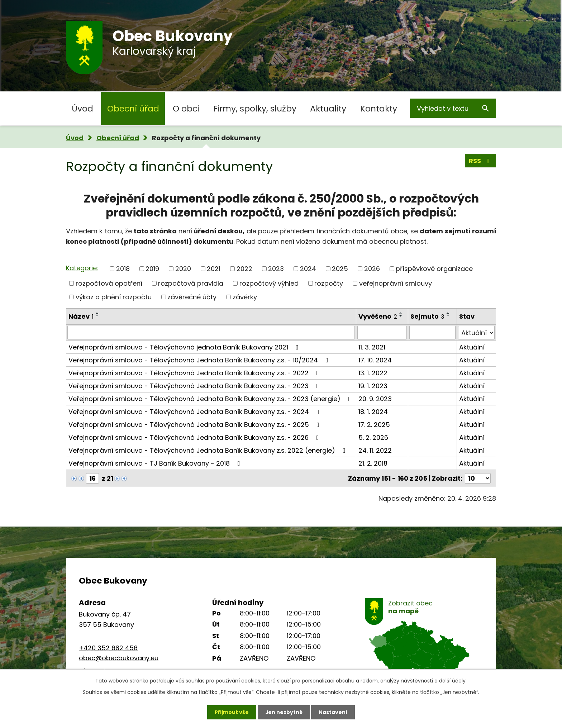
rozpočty (329, 283)
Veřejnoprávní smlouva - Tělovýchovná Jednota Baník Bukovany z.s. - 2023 (195, 386)
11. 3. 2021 (372, 347)
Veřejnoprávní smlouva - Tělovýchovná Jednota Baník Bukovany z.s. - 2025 (195, 425)
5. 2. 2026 (373, 437)
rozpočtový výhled (269, 283)
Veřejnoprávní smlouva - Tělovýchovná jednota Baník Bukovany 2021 (185, 347)
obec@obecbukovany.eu (119, 658)
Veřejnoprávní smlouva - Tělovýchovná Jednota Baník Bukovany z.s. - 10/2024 (200, 360)
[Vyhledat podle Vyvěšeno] (382, 333)
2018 (123, 269)
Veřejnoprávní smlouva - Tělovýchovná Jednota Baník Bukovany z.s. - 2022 (195, 373)
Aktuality (328, 108)
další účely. (453, 681)
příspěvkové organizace (434, 269)
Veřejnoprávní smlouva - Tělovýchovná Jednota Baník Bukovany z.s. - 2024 (195, 412)
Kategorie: (82, 268)
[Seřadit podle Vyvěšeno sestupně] (401, 316)
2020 (183, 269)
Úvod (82, 108)
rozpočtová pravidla (191, 283)
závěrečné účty (192, 297)
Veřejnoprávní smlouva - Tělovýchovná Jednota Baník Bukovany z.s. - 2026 (195, 437)
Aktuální (472, 347)
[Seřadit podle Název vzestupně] (97, 313)
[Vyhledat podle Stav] (476, 333)
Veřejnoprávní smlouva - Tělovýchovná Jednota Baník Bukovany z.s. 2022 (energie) (208, 450)
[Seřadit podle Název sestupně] (97, 316)
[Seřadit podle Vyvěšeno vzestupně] (401, 313)
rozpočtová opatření (109, 283)
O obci (186, 108)
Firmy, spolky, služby (255, 108)
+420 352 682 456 (108, 648)
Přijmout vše (231, 712)
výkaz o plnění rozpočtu (114, 297)
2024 (308, 269)
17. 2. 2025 (374, 425)
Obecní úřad (133, 108)
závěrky (245, 297)
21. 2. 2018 (373, 463)
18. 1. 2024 (373, 412)
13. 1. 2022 (373, 373)
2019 (152, 269)
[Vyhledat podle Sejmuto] (432, 333)
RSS (481, 161)
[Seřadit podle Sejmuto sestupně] (448, 316)
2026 (372, 269)
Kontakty (379, 108)
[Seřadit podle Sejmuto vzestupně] (448, 313)
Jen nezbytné (284, 712)
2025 (340, 269)
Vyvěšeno (378, 316)
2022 (244, 269)
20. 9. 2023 (375, 399)
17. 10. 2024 (375, 360)
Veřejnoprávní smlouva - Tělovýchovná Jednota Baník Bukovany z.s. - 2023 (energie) (211, 399)
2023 (276, 269)
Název (81, 316)
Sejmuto (427, 316)
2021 (214, 269)
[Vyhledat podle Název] (211, 333)
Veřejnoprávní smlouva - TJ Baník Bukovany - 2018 (156, 463)
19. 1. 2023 (373, 386)
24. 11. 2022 (375, 450)
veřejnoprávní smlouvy (396, 283)
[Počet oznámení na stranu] (478, 478)
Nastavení (333, 712)
